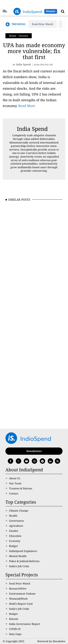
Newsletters (34, 451)
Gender (14, 531)
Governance (17, 521)
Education (15, 536)
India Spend (32, 129)
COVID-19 (15, 629)
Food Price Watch (43, 24)
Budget (13, 546)
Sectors (24, 36)
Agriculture (16, 526)
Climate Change (19, 511)
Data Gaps (15, 634)
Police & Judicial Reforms (24, 561)
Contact (14, 493)
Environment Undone (22, 594)
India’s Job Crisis (19, 566)
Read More (27, 106)
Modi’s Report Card (21, 604)
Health (13, 516)
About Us (15, 478)
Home (13, 36)
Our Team (15, 483)
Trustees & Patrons (21, 488)
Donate (51, 11)
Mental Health (18, 556)
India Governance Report (25, 624)
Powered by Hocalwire (51, 641)
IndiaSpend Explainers (23, 551)
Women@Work (18, 599)
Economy (15, 541)
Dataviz (14, 619)
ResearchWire (18, 589)
